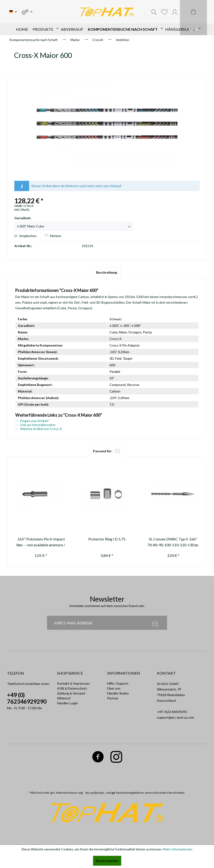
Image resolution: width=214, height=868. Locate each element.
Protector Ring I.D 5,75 (107, 539)
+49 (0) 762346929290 (27, 698)
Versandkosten (95, 793)
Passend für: (107, 451)
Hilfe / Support (118, 683)
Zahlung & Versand (71, 693)
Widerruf (64, 698)
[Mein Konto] (175, 12)
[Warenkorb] (193, 18)
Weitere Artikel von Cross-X (39, 429)
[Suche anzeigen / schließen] (154, 12)
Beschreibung (107, 272)
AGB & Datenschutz (72, 688)
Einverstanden (107, 861)
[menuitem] (27, 12)
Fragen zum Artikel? (32, 421)
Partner (113, 698)
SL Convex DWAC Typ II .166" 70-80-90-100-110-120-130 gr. (173, 542)
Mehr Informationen (178, 849)
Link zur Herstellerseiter (35, 425)
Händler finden (118, 693)
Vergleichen (25, 236)
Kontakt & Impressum (73, 683)
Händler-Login (67, 703)
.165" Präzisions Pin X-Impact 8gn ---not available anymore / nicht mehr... (41, 542)
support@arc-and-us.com (175, 717)
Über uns (114, 688)
